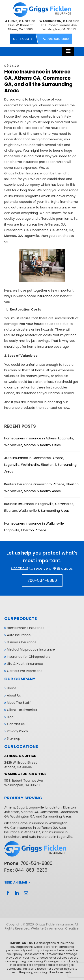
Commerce (49, 812)
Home (12, 688)
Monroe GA (29, 812)
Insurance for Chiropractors (29, 657)
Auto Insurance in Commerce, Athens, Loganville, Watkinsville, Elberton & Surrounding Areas (40, 465)
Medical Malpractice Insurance (31, 649)
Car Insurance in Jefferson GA (34, 828)
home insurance (40, 296)
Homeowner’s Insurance (26, 628)
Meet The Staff (19, 703)
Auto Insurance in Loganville (51, 837)
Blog (10, 717)
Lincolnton (54, 807)
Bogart (22, 807)
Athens (10, 807)
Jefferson (12, 812)
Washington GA (22, 816)
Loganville (36, 807)
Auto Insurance (19, 635)
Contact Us (16, 724)
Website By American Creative (55, 928)
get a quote (23, 39)
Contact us (20, 568)
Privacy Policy (17, 731)
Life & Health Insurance (25, 664)
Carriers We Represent (24, 671)
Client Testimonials (22, 710)
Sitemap (14, 738)
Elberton (70, 807)
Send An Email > (17, 882)
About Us (14, 695)
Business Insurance (22, 642)
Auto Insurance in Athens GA (35, 830)
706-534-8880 (58, 39)
